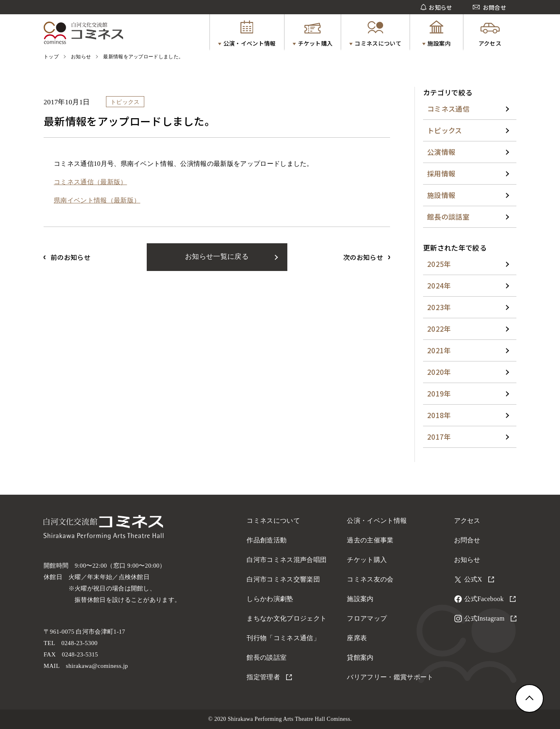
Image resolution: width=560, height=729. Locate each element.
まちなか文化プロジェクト (287, 618)
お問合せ (467, 540)
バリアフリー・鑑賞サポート (390, 677)
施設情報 (441, 195)
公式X (479, 579)
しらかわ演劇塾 (270, 599)
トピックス (445, 130)
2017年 (439, 437)
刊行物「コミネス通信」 (283, 638)
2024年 (439, 285)
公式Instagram (491, 618)
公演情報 (441, 152)
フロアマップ (367, 618)
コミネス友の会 (370, 579)
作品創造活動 (267, 540)
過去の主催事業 (370, 540)
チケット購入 (367, 560)
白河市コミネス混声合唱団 (287, 560)
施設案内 (360, 599)
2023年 (439, 307)
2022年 (439, 329)
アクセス (467, 521)
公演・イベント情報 (377, 521)
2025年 (439, 264)
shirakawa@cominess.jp (97, 666)
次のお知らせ (363, 257)
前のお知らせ (71, 257)
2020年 (439, 372)
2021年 (439, 350)
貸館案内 (360, 657)
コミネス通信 (448, 109)
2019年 (439, 393)
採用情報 (441, 173)
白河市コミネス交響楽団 (283, 579)
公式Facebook (490, 599)
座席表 (357, 638)
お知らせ (467, 560)
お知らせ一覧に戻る (217, 257)
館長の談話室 (448, 217)
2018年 (439, 415)
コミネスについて (273, 521)
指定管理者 (269, 677)
